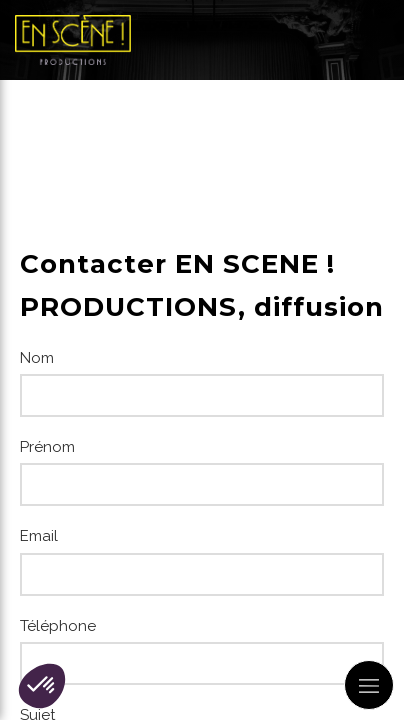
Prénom (47, 447)
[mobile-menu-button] (369, 685)
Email (39, 536)
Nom (37, 358)
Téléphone (58, 626)
